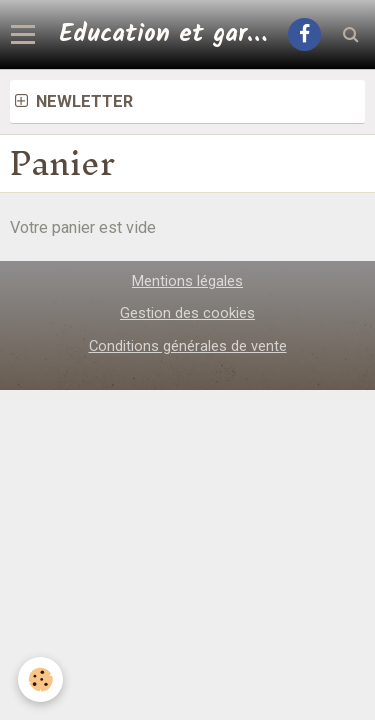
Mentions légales (187, 281)
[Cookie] (40, 679)
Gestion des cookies (187, 313)
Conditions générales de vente (188, 346)
